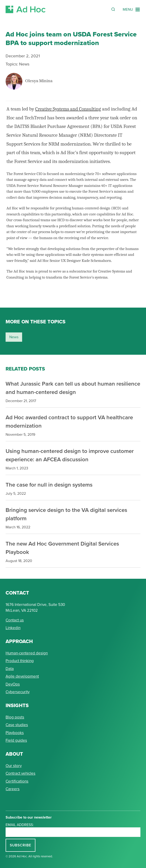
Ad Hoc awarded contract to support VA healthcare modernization (69, 421)
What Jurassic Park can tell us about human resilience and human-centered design (73, 388)
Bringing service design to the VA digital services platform (66, 514)
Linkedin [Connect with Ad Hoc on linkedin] (13, 628)
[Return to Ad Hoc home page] (26, 9)
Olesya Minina (39, 81)
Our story (14, 766)
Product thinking (20, 661)
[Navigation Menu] (132, 10)
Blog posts (15, 717)
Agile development (22, 676)
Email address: (20, 825)
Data (10, 669)
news (14, 337)
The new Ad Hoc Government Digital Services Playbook (62, 548)
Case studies (17, 725)
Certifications (17, 781)
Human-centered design (27, 653)
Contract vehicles (20, 773)
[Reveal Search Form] (113, 9)
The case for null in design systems (49, 485)
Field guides (16, 740)
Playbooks (15, 733)
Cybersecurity (18, 692)
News (24, 64)
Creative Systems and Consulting (68, 109)
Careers (13, 789)
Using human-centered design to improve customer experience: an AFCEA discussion (70, 455)
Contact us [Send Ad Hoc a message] (15, 620)
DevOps (13, 684)
